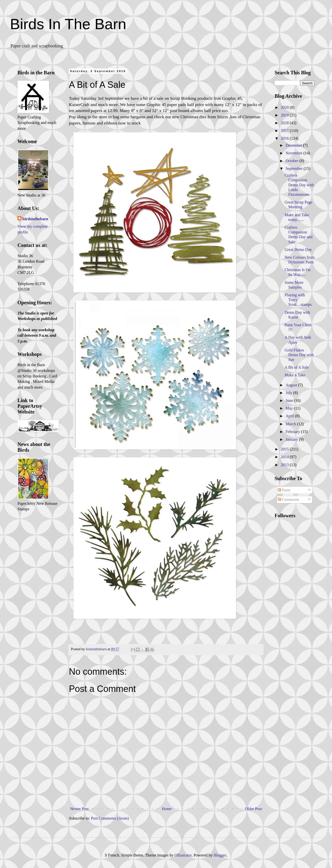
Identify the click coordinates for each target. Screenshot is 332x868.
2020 (285, 107)
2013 (285, 465)
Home (167, 809)
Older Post (253, 809)
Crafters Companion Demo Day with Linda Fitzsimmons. (299, 185)
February (293, 432)
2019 (285, 115)
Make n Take (295, 375)
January (292, 439)
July (289, 393)
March (291, 424)
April (290, 416)
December (294, 145)
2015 (285, 449)
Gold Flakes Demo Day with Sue (299, 355)
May (290, 408)
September (295, 168)
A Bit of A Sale (297, 367)
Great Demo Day (298, 250)
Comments (288, 499)
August (292, 385)
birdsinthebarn (35, 219)
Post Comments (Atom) (110, 818)
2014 (285, 457)
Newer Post (79, 809)
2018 (285, 123)
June (290, 400)
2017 (285, 131)
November (295, 153)
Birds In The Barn (68, 24)
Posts (284, 490)
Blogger (220, 855)
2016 (285, 138)
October (293, 161)
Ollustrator (183, 855)
